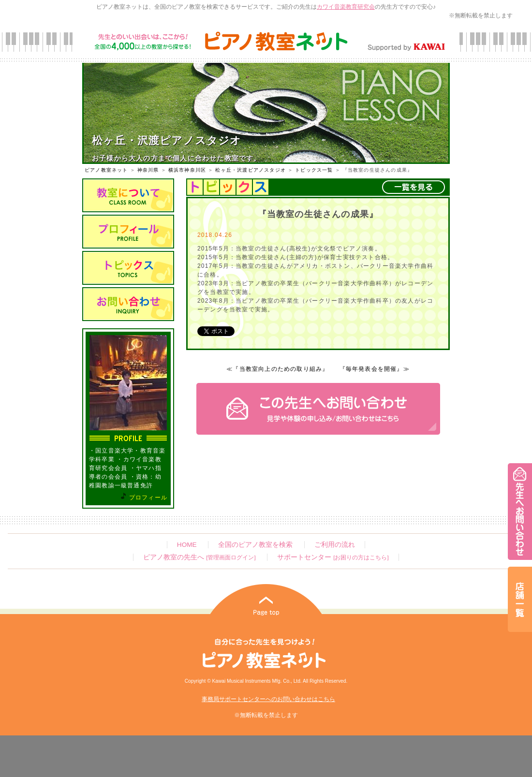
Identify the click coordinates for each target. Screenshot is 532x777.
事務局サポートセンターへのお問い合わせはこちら (268, 699)
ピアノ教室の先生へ (199, 557)
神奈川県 (148, 170)
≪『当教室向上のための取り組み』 (277, 369)
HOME (187, 545)
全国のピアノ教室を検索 (255, 545)
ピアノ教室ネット (106, 170)
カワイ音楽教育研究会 (346, 7)
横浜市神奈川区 (187, 170)
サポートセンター (333, 557)
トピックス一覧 (314, 170)
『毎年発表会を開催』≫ (375, 369)
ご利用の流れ (335, 545)
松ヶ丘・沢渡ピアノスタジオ (251, 170)
